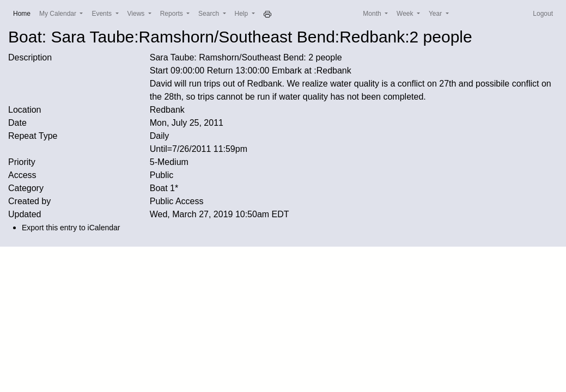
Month (373, 14)
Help (242, 14)
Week (406, 14)
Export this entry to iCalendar (71, 228)
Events (102, 14)
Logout (543, 14)
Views (137, 14)
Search (209, 14)
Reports (172, 14)
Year (436, 14)
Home (24, 13)
